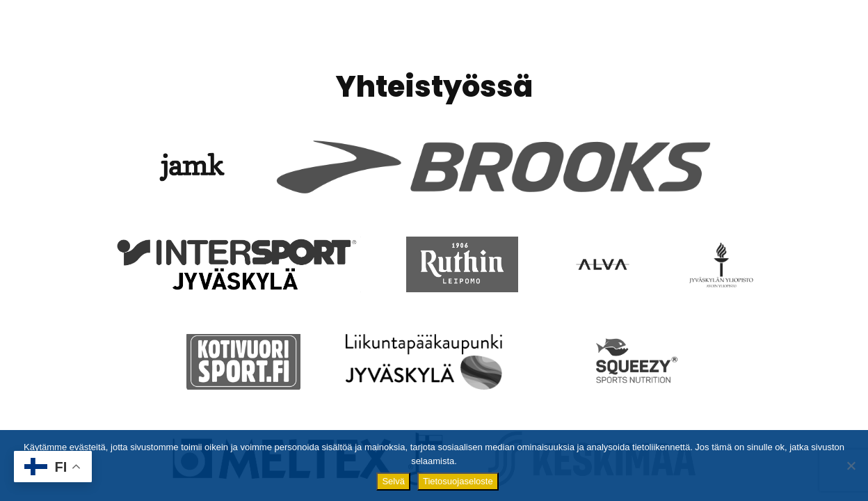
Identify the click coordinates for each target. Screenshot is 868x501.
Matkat (632, 37)
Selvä (393, 481)
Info (451, 37)
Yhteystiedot (790, 34)
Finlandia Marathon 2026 (345, 34)
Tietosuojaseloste (458, 481)
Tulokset (701, 34)
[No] (851, 466)
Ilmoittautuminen (537, 37)
